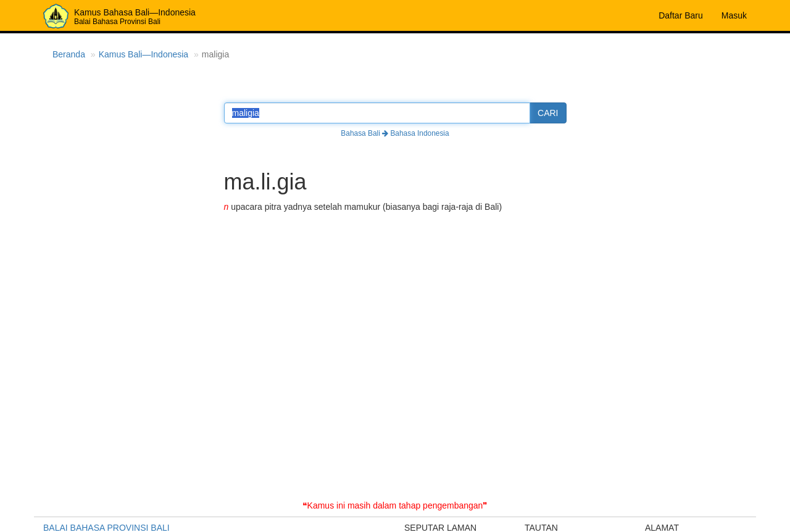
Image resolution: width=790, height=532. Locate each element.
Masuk (734, 15)
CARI (548, 113)
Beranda (69, 54)
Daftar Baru (681, 15)
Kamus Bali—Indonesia (144, 54)
